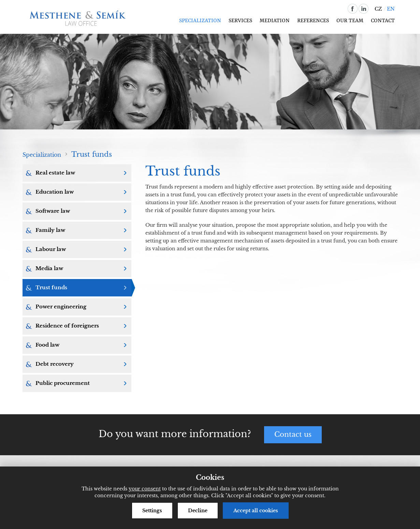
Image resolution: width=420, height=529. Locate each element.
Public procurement (63, 383)
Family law (50, 230)
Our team (350, 21)
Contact (383, 21)
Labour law (51, 249)
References (313, 21)
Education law (55, 192)
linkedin (364, 9)
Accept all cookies (256, 511)
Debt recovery (55, 364)
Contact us (293, 435)
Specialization (200, 21)
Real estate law (55, 173)
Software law (53, 211)
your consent (145, 489)
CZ (378, 9)
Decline (198, 511)
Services (240, 21)
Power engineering (61, 307)
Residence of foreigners (67, 326)
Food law (47, 345)
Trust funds (51, 287)
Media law (49, 268)
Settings (152, 511)
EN (391, 9)
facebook (353, 9)
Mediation (275, 21)
